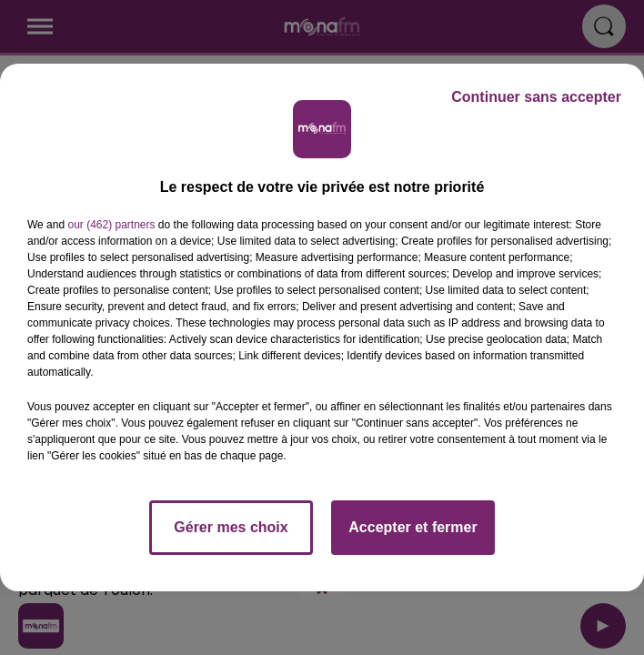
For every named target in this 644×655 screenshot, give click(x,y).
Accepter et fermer (413, 527)
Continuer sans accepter (536, 97)
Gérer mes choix (231, 527)
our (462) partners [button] (111, 225)
